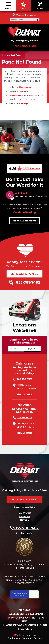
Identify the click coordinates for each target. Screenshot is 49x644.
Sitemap (23, 103)
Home (5, 55)
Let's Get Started (24, 274)
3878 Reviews (32, 168)
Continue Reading (25, 212)
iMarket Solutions (27, 635)
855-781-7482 (23, 6)
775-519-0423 (24, 418)
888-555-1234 (36, 96)
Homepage (25, 87)
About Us (26, 91)
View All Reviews (24, 221)
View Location (24, 394)
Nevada (24, 520)
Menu (8, 8)
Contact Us (15, 96)
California (24, 517)
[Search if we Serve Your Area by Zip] (33, 349)
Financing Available (24, 46)
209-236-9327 (25, 379)
